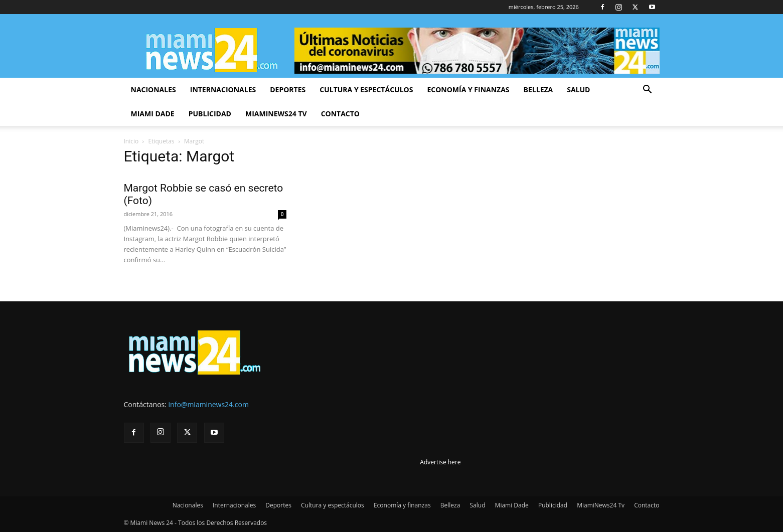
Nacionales (153, 90)
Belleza (538, 90)
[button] (648, 91)
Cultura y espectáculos (366, 90)
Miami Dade (153, 114)
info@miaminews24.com (209, 404)
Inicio (131, 141)
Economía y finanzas (468, 90)
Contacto (340, 114)
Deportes (288, 90)
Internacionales (223, 90)
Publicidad (210, 114)
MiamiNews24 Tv (276, 114)
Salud (578, 90)
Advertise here (440, 462)
